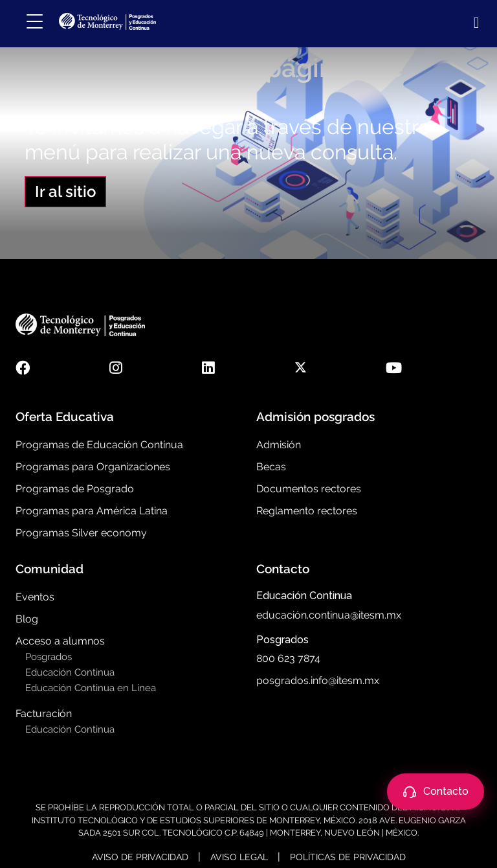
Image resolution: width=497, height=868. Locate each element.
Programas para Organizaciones (93, 467)
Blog (27, 619)
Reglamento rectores (307, 511)
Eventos (35, 597)
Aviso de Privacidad (140, 857)
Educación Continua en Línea (91, 688)
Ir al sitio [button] (65, 191)
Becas (271, 467)
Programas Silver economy (81, 533)
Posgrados (49, 657)
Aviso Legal (239, 857)
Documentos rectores (309, 489)
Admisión (279, 445)
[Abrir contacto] (436, 792)
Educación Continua (70, 672)
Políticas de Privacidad (348, 857)
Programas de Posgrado (75, 489)
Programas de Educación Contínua (99, 445)
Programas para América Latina (92, 511)
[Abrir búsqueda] (474, 23)
